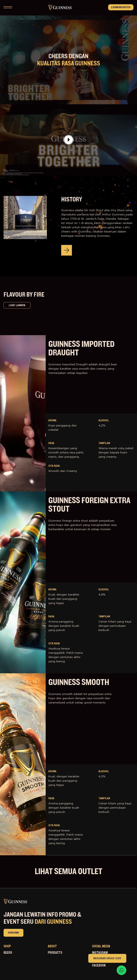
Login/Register (121, 7)
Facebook (99, 965)
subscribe (13, 933)
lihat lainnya (17, 305)
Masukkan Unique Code (107, 958)
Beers (8, 953)
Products (55, 953)
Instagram (100, 953)
